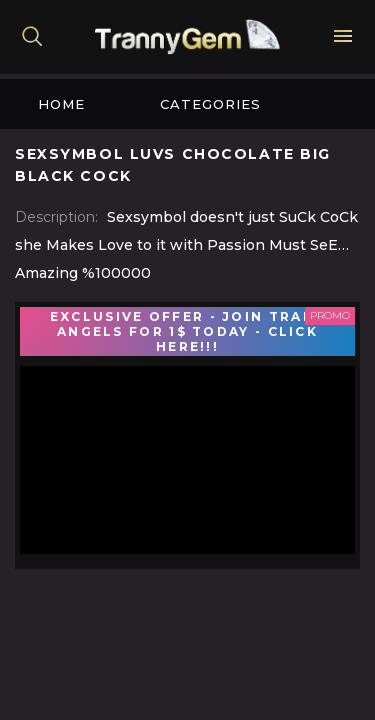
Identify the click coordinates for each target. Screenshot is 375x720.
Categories (210, 104)
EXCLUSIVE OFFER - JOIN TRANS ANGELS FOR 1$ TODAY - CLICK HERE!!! (187, 331)
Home (61, 104)
